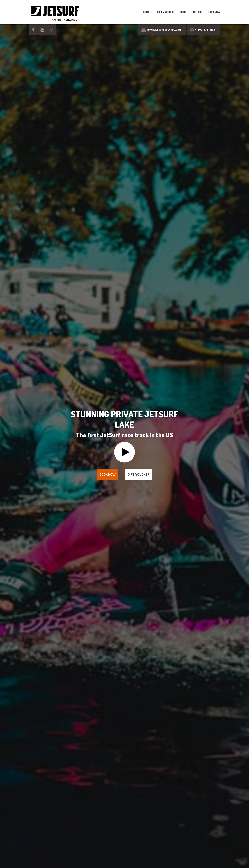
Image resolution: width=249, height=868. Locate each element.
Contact (197, 12)
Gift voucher (139, 475)
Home (146, 12)
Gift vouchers (166, 12)
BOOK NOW (214, 12)
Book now (107, 475)
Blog (183, 12)
